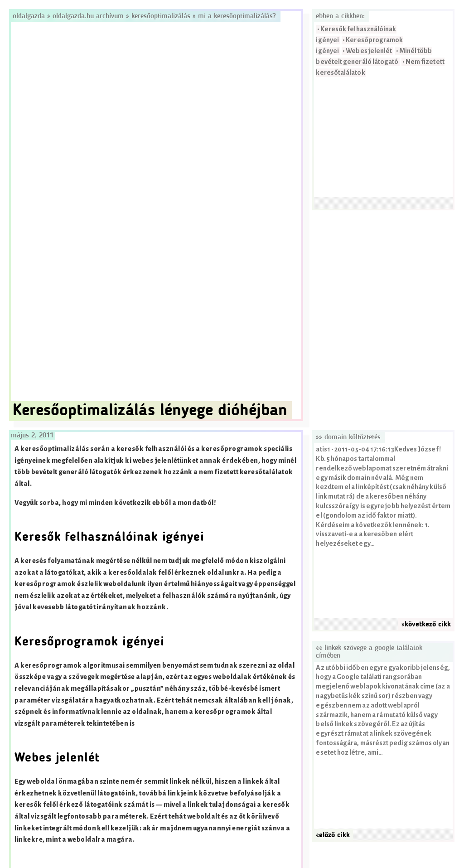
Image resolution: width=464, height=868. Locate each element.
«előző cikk (333, 835)
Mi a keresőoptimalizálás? (237, 16)
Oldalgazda (30, 16)
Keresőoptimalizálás (161, 16)
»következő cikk (426, 625)
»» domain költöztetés (348, 437)
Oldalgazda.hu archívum (88, 16)
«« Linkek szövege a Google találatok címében (369, 652)
